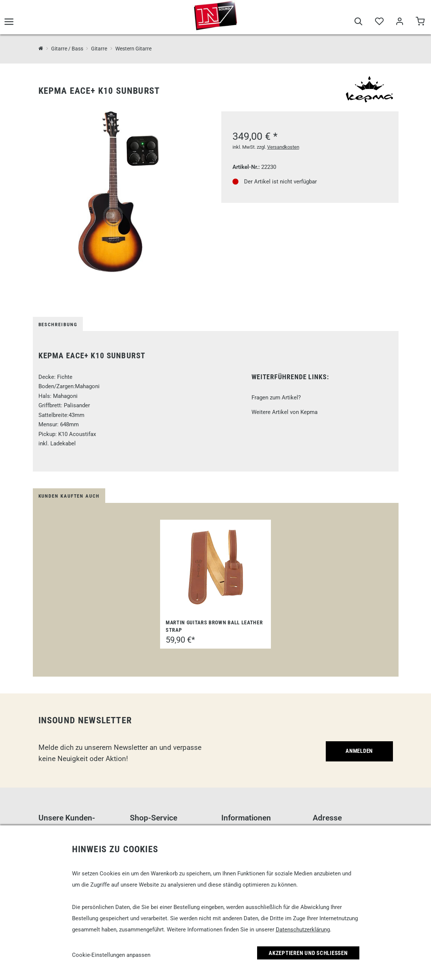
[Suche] (358, 23)
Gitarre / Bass (67, 49)
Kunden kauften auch (69, 496)
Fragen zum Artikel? (276, 398)
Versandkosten (283, 147)
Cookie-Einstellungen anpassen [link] (111, 955)
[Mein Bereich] (399, 23)
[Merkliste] (379, 23)
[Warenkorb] (420, 23)
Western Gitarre (133, 49)
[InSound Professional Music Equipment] (41, 48)
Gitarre (99, 49)
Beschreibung (58, 324)
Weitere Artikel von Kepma (285, 412)
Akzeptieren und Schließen (308, 953)
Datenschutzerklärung (303, 930)
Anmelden (359, 751)
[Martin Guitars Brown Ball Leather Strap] (216, 567)
